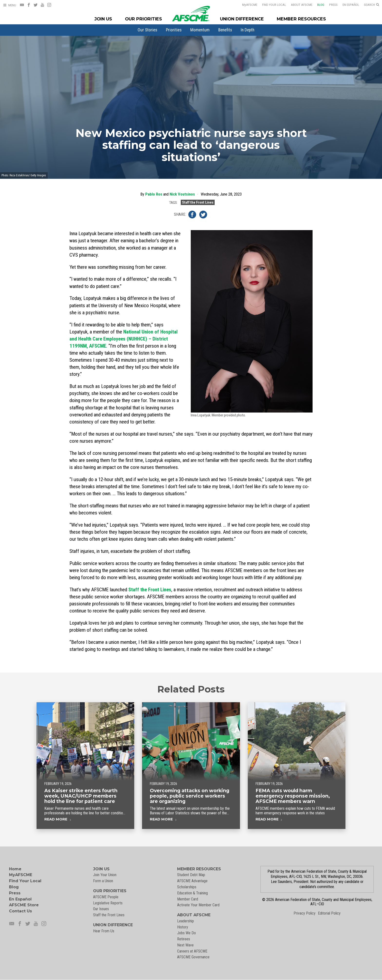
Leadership (186, 921)
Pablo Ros (154, 194)
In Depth (248, 30)
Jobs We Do (186, 933)
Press (333, 5)
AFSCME (250, 5)
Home (15, 869)
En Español (351, 5)
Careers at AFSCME (192, 951)
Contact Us (20, 911)
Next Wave (185, 945)
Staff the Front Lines (198, 203)
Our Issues (101, 909)
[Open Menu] (10, 5)
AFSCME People (106, 897)
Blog (321, 5)
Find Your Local (274, 5)
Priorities (174, 30)
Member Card (188, 899)
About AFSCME (302, 5)
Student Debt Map (191, 875)
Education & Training (192, 893)
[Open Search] (372, 5)
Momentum (200, 30)
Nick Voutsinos (182, 194)
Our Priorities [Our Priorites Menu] (143, 19)
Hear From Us (104, 931)
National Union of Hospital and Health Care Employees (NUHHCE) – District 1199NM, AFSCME (124, 339)
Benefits (225, 30)
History (183, 927)
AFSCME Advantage (192, 881)
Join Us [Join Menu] (103, 19)
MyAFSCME (21, 875)
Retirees (184, 939)
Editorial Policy (329, 913)
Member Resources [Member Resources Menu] (301, 19)
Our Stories (147, 30)
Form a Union (103, 881)
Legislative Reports (108, 903)
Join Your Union (105, 875)
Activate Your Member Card (198, 905)
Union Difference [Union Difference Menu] (242, 19)
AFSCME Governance (193, 957)
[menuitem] (147, 30)
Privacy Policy (305, 913)
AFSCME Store (24, 905)
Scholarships (187, 887)
